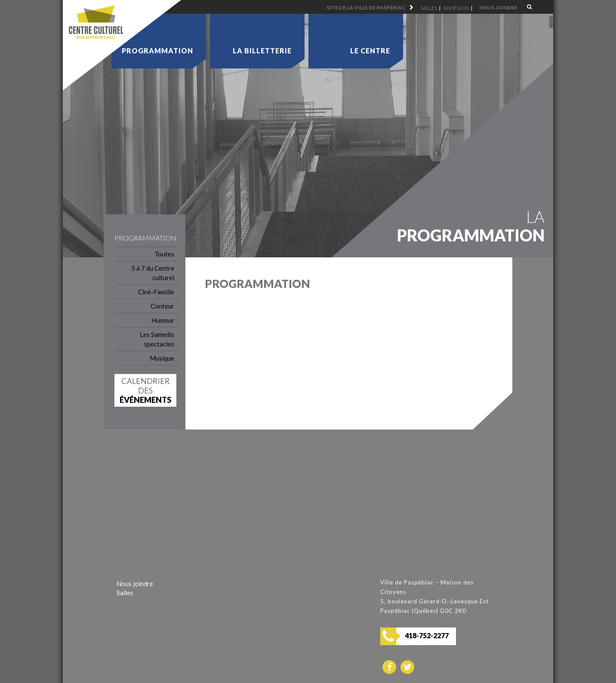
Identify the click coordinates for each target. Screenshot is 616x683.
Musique (162, 358)
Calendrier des (145, 390)
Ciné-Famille (156, 292)
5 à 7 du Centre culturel (153, 273)
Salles (429, 8)
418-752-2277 (427, 635)
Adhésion (456, 8)
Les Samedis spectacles (157, 339)
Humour (163, 320)
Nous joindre (498, 8)
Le (370, 51)
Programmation (157, 51)
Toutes (164, 254)
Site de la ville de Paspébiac (366, 8)
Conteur (162, 306)
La (262, 51)
